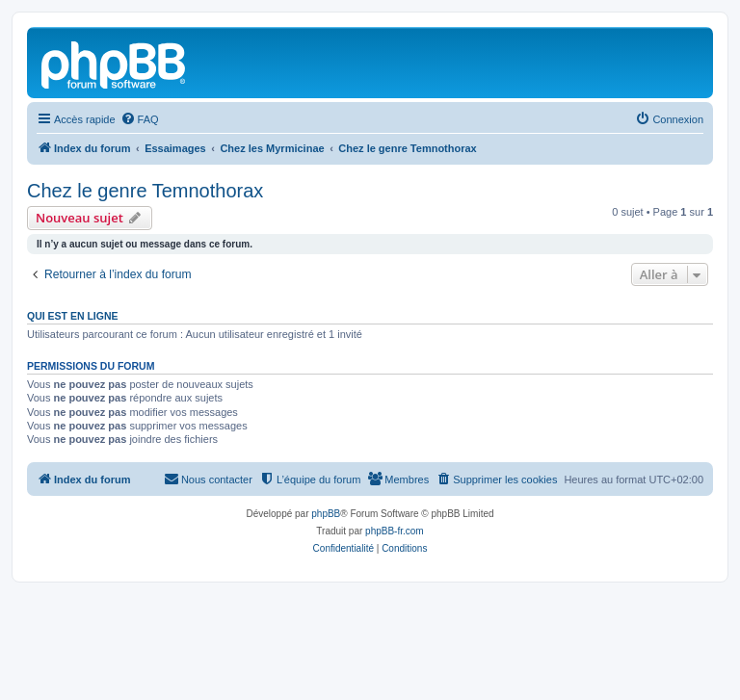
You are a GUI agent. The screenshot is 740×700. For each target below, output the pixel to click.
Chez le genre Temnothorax (145, 191)
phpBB (326, 514)
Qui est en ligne (73, 316)
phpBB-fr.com (395, 531)
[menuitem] (140, 119)
